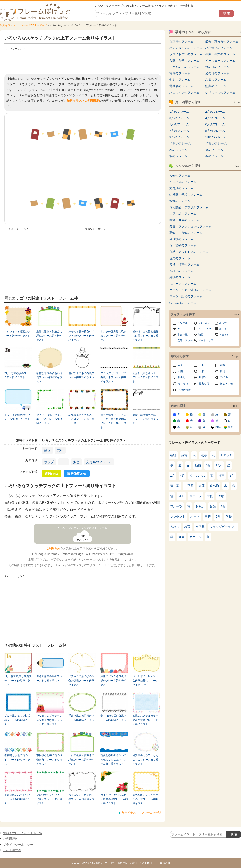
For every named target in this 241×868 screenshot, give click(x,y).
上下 (63, 462)
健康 (181, 537)
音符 (208, 516)
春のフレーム (178, 150)
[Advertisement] (83, 61)
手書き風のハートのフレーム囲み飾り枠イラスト (17, 799)
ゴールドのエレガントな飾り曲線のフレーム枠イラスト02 (145, 680)
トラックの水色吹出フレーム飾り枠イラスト (17, 417)
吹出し (182, 377)
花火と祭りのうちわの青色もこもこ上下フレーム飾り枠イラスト (113, 760)
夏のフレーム (214, 150)
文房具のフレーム (99, 462)
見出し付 (204, 384)
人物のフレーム (180, 175)
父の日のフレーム (217, 73)
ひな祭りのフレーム (219, 48)
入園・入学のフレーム (184, 61)
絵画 (47, 450)
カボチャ (196, 537)
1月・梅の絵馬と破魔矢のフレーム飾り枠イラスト (18, 680)
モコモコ (183, 384)
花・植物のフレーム (183, 245)
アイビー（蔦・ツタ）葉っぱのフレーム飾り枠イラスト (49, 419)
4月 (182, 476)
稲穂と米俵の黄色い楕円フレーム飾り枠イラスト (49, 377)
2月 (232, 476)
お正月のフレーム (181, 41)
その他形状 (184, 390)
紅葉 (202, 486)
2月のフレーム (215, 112)
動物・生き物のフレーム (186, 233)
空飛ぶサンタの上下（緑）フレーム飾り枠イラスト (49, 799)
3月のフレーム (179, 118)
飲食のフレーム (180, 201)
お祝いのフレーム (181, 271)
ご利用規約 (53, 548)
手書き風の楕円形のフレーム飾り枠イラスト (81, 718)
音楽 (213, 506)
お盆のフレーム (216, 80)
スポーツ (196, 496)
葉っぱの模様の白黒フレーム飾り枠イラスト (113, 718)
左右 (222, 365)
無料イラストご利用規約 (83, 101)
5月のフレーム (179, 124)
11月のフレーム (180, 143)
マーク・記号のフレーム (186, 296)
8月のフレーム (215, 131)
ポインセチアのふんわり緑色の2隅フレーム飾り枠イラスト (114, 799)
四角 (180, 365)
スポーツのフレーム (183, 284)
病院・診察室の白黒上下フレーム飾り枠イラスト (145, 419)
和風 (201, 335)
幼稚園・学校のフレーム (186, 195)
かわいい (203, 323)
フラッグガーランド (223, 527)
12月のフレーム (216, 143)
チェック (224, 335)
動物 (198, 465)
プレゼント (178, 516)
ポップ (43, 25)
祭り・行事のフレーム (184, 264)
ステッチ (226, 455)
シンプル (182, 323)
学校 (229, 516)
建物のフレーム (180, 277)
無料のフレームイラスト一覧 (23, 833)
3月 (208, 465)
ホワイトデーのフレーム (186, 54)
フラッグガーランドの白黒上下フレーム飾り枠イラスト (113, 377)
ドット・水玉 (206, 340)
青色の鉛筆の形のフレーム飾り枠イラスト (49, 678)
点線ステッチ (185, 340)
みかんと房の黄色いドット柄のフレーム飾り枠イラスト (81, 336)
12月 (219, 465)
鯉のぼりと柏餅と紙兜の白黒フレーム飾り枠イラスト (145, 336)
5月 (218, 516)
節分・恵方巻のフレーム (222, 41)
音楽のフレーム (180, 258)
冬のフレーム (214, 156)
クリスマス (198, 476)
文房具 (200, 527)
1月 (173, 476)
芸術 (60, 450)
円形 (201, 371)
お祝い (200, 506)
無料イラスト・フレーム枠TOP (18, 25)
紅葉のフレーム (216, 86)
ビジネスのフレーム (183, 182)
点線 (204, 455)
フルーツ (176, 506)
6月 (223, 506)
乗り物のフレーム (181, 239)
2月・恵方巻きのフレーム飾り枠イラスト (18, 375)
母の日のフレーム (217, 67)
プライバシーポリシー (18, 845)
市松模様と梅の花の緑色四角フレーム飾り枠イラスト (49, 760)
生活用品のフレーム (183, 214)
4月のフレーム (215, 118)
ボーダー (224, 329)
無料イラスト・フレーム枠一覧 (141, 813)
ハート (195, 516)
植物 (173, 455)
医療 (221, 496)
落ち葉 (175, 486)
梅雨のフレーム (180, 73)
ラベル (224, 377)
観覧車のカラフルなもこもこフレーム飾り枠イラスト (145, 760)
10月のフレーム (216, 137)
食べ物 (214, 486)
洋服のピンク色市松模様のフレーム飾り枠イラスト (113, 680)
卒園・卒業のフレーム (220, 54)
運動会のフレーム (181, 86)
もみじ (175, 527)
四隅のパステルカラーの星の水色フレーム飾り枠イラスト (145, 720)
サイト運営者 (12, 850)
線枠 (184, 455)
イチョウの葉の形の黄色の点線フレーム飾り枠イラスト (81, 680)
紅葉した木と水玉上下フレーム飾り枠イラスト (145, 377)
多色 (76, 462)
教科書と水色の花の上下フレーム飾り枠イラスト (17, 760)
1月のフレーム (179, 112)
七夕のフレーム (180, 80)
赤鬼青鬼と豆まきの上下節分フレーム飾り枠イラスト (81, 419)
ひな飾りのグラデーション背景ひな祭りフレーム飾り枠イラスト (49, 720)
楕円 (222, 371)
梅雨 (187, 527)
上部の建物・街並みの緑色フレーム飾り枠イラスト (49, 336)
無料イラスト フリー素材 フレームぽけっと (119, 863)
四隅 (180, 371)
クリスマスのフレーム (220, 92)
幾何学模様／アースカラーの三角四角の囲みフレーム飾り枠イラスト (113, 421)
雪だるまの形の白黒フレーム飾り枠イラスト (81, 375)
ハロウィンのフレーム (184, 92)
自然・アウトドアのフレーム (189, 252)
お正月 (189, 486)
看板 (210, 496)
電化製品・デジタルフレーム (189, 207)
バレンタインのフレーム (186, 48)
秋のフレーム (178, 156)
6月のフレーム (215, 124)
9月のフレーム (179, 137)
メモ (181, 496)
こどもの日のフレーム (184, 67)
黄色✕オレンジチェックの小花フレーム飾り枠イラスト (145, 799)
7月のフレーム (179, 131)
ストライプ (205, 329)
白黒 (218, 427)
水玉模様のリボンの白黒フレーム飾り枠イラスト (81, 799)
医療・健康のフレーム (184, 220)
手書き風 (182, 335)
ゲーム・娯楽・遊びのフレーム (190, 290)
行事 (221, 476)
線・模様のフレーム (183, 303)
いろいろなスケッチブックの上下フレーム (83, 528)
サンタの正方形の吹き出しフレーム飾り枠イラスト (113, 336)
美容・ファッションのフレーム (190, 226)
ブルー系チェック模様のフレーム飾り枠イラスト (17, 720)
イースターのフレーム (220, 61)
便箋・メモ (226, 384)
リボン (203, 377)
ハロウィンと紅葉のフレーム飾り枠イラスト (17, 334)
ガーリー (182, 329)
